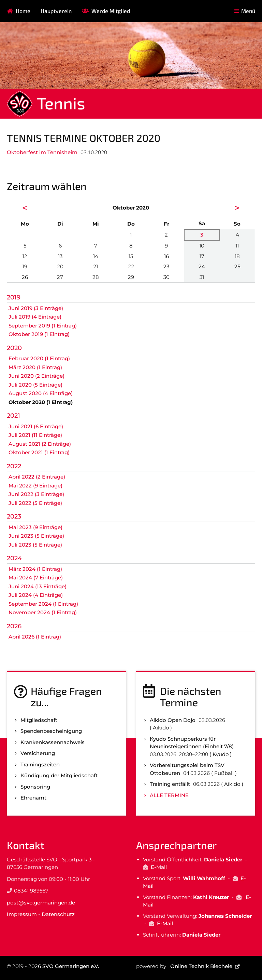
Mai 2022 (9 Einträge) (35, 486)
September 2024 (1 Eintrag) (43, 604)
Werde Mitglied (111, 11)
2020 (14, 348)
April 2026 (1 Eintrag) (35, 637)
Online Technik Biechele (201, 966)
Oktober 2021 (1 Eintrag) (39, 452)
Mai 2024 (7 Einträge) (36, 578)
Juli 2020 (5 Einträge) (35, 385)
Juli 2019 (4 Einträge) (35, 317)
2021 (13, 416)
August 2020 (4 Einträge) (41, 393)
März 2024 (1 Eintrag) (35, 569)
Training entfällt (170, 784)
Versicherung (38, 753)
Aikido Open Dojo (173, 720)
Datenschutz (58, 914)
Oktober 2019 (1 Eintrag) (39, 334)
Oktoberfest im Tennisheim (42, 152)
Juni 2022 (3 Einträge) (36, 494)
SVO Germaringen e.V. (71, 966)
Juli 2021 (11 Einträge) (35, 435)
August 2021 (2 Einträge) (40, 444)
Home (23, 11)
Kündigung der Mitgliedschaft (59, 775)
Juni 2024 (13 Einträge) (38, 586)
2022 (14, 466)
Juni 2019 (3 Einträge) (36, 308)
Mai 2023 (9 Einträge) (35, 527)
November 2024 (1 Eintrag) (43, 612)
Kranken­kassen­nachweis (53, 742)
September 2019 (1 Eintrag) (43, 326)
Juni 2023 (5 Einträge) (36, 536)
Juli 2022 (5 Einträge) (35, 503)
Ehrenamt (33, 798)
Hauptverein (56, 11)
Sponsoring (35, 787)
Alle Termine (169, 795)
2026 (14, 626)
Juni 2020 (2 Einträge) (37, 376)
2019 (14, 297)
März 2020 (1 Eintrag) (35, 367)
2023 (14, 516)
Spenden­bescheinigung (51, 731)
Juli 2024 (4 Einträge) (36, 595)
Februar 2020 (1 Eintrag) (39, 358)
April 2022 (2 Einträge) (37, 477)
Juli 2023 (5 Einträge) (35, 545)
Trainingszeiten (40, 764)
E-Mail (159, 867)
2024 (14, 558)
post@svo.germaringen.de (41, 903)
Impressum (22, 914)
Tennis (61, 103)
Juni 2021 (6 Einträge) (36, 426)
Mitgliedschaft (39, 720)
